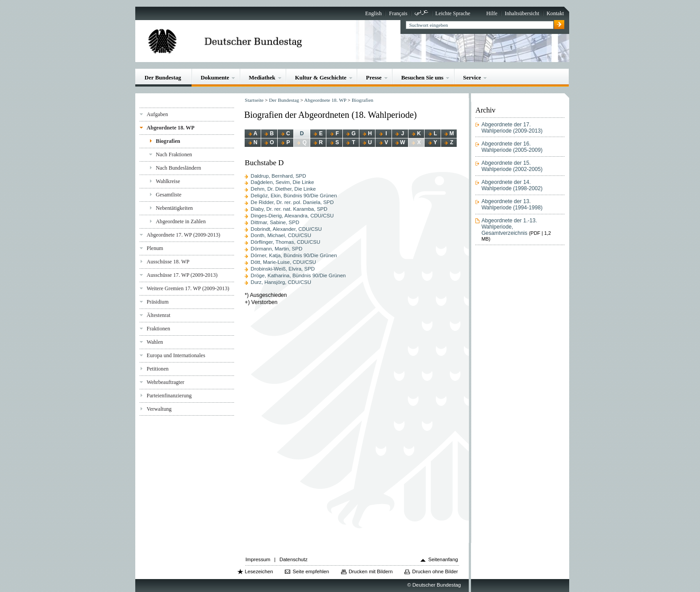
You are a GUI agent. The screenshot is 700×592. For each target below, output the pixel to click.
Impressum (258, 559)
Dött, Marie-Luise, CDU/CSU (283, 262)
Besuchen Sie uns (423, 77)
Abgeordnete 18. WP (170, 128)
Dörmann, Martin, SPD (277, 249)
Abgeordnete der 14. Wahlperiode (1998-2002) (512, 185)
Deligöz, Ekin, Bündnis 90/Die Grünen (294, 196)
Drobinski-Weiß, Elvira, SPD (283, 269)
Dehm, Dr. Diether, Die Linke (283, 189)
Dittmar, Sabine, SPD (275, 222)
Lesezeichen (259, 571)
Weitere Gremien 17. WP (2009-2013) (188, 288)
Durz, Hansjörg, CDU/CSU (281, 282)
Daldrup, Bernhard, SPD (279, 176)
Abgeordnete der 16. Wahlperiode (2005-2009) (512, 147)
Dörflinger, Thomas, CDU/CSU (286, 242)
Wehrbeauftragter (165, 382)
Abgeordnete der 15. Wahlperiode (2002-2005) (512, 166)
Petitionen (157, 369)
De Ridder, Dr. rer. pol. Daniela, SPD (292, 202)
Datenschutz (294, 559)
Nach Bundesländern (178, 168)
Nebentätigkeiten (174, 208)
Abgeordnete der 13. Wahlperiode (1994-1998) (512, 204)
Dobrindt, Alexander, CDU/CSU (286, 229)
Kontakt (555, 13)
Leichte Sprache (453, 13)
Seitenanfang (443, 559)
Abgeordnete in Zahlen (181, 221)
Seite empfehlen (311, 571)
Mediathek (262, 77)
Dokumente (215, 77)
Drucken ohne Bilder (435, 571)
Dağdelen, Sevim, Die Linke (283, 182)
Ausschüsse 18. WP (168, 262)
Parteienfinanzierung (169, 396)
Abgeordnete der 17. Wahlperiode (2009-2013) (512, 128)
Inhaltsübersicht (522, 13)
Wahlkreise (168, 181)
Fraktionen (158, 329)
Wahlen (155, 342)
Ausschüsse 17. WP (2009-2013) (182, 275)
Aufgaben (157, 114)
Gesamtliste (169, 195)
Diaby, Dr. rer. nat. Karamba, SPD (289, 209)
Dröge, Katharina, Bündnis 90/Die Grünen (298, 275)
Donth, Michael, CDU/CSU (281, 235)
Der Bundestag (163, 77)
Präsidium (157, 302)
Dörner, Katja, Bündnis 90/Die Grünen (294, 255)
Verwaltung (159, 409)
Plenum (155, 248)
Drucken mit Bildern (371, 571)
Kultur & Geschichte (321, 77)
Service (472, 77)
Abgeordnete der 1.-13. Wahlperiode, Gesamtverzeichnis (509, 227)
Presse (374, 77)
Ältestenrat (158, 315)
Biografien (168, 141)
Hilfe (492, 13)
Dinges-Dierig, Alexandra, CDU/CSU (292, 216)
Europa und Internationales (176, 355)
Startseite (254, 100)
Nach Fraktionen (174, 154)
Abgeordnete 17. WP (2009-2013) (183, 235)
